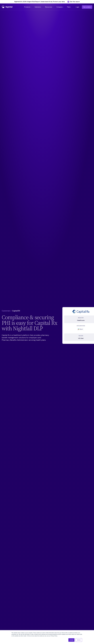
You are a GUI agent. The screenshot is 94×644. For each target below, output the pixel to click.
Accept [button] (71, 640)
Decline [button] (79, 640)
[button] (28, 7)
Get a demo (87, 7)
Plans (69, 7)
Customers (6, 311)
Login (77, 7)
